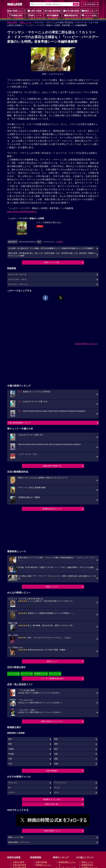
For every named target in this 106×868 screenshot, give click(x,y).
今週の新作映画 (53, 11)
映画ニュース (35, 15)
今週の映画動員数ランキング (19, 423)
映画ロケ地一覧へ (52, 804)
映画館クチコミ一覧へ (52, 799)
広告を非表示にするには (86, 344)
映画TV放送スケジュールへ (52, 721)
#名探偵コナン (40, 674)
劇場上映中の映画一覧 (52, 466)
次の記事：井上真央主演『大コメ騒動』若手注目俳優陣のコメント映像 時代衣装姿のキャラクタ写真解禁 (51, 248)
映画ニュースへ (52, 587)
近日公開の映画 (71, 11)
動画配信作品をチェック (52, 509)
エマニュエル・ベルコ (17, 279)
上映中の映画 (35, 11)
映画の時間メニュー (16, 11)
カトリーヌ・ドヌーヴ (17, 275)
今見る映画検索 (89, 4)
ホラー (57, 792)
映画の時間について (52, 831)
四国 (56, 759)
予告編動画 (53, 15)
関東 (56, 739)
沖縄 (56, 764)
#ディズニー (54, 674)
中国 (10, 759)
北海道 (11, 749)
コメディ (12, 792)
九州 (10, 764)
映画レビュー (52, 661)
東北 (56, 749)
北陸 (56, 754)
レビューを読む (89, 15)
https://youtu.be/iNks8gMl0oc (22, 211)
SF (9, 788)
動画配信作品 (71, 15)
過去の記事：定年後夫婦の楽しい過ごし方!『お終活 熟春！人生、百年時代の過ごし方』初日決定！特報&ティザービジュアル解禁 (52, 254)
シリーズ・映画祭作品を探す (52, 678)
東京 (10, 739)
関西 (10, 744)
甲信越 (11, 754)
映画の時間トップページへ (19, 842)
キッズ (57, 788)
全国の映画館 (41, 862)
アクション (13, 783)
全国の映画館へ (52, 771)
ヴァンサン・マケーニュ (18, 284)
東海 (56, 744)
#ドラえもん (13, 674)
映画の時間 (12, 23)
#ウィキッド (26, 674)
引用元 (60, 242)
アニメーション (60, 783)
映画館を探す (16, 15)
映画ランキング (89, 11)
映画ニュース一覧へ (52, 262)
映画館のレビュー (43, 865)
